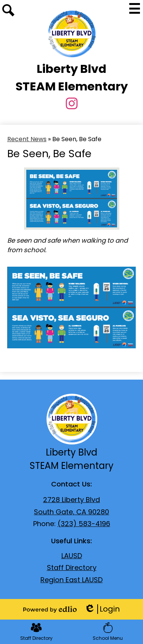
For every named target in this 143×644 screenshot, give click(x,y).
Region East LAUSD (71, 580)
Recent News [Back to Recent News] (27, 139)
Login (102, 609)
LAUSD (72, 556)
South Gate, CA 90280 (71, 512)
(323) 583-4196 (84, 524)
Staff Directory (72, 568)
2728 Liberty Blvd (71, 500)
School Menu (108, 632)
